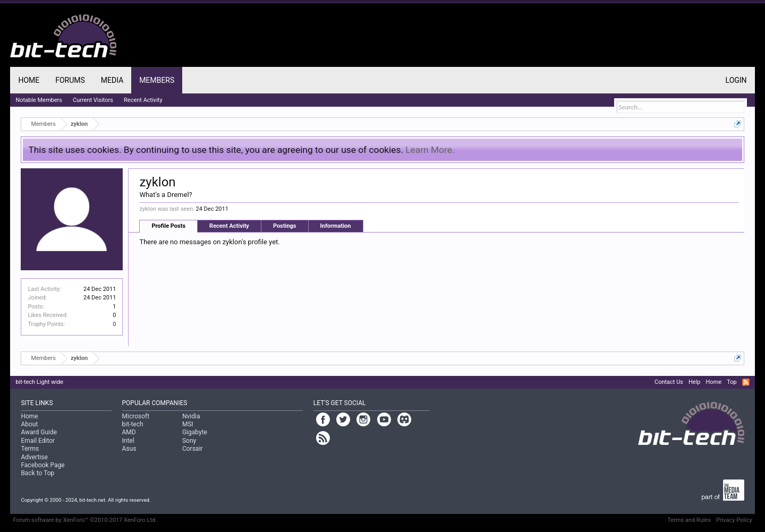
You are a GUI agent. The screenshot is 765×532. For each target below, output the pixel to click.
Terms (30, 449)
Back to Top (37, 473)
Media (112, 80)
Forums (70, 80)
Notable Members (39, 100)
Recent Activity (229, 226)
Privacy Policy (734, 520)
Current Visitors (93, 100)
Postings (285, 226)
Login (736, 80)
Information (336, 226)
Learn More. (430, 150)
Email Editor (38, 441)
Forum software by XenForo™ (85, 520)
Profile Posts (168, 226)
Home (29, 80)
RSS (746, 382)
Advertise (34, 457)
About (29, 424)
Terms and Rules (689, 520)
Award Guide (39, 432)
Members (157, 80)
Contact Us (669, 382)
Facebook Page (42, 465)
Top (732, 382)
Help (695, 382)
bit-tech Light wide (39, 382)
